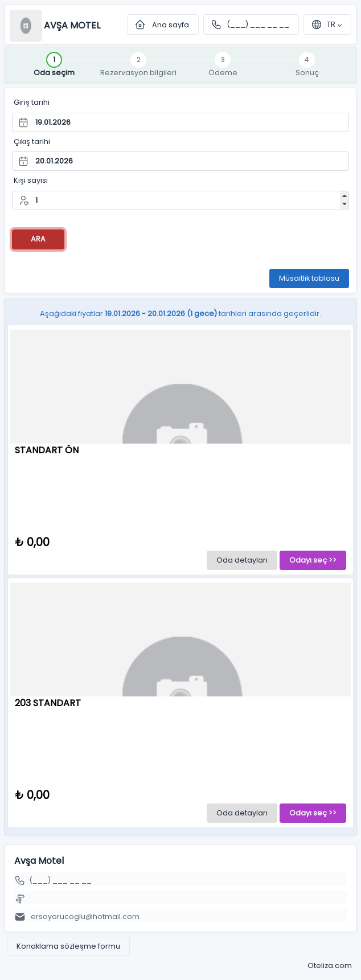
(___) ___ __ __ (258, 24)
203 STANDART (48, 703)
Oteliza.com (330, 965)
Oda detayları (242, 560)
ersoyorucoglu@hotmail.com (83, 917)
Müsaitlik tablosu (309, 278)
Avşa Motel (72, 25)
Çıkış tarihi (32, 142)
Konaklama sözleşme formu (68, 946)
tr (323, 24)
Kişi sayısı (31, 180)
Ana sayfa (163, 24)
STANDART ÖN (47, 450)
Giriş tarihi (32, 102)
